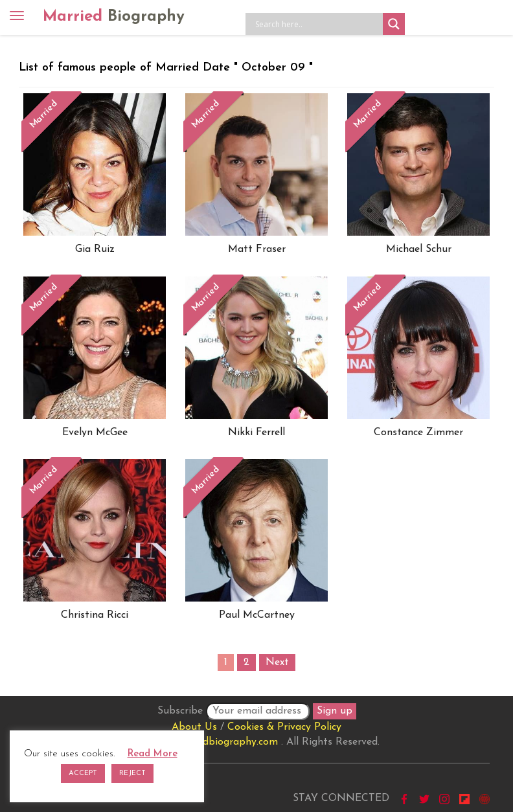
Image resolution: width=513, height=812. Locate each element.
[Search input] (317, 24)
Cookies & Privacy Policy (284, 727)
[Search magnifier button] (394, 24)
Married (114, 17)
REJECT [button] (132, 773)
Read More (153, 754)
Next (277, 662)
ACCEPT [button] (83, 773)
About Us (194, 727)
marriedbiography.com (225, 742)
